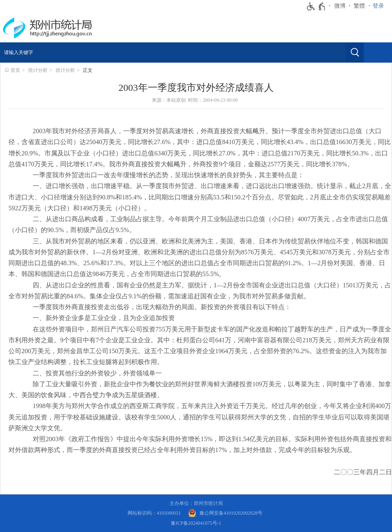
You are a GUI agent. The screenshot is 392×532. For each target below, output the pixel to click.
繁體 (359, 6)
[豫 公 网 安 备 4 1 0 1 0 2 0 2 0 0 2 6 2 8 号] (225, 513)
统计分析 (38, 70)
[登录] (380, 6)
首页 (15, 70)
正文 (88, 70)
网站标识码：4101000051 (154, 513)
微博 (340, 6)
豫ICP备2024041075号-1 (196, 523)
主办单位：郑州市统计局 (196, 503)
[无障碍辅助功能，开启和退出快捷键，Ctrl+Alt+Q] (316, 6)
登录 (378, 6)
